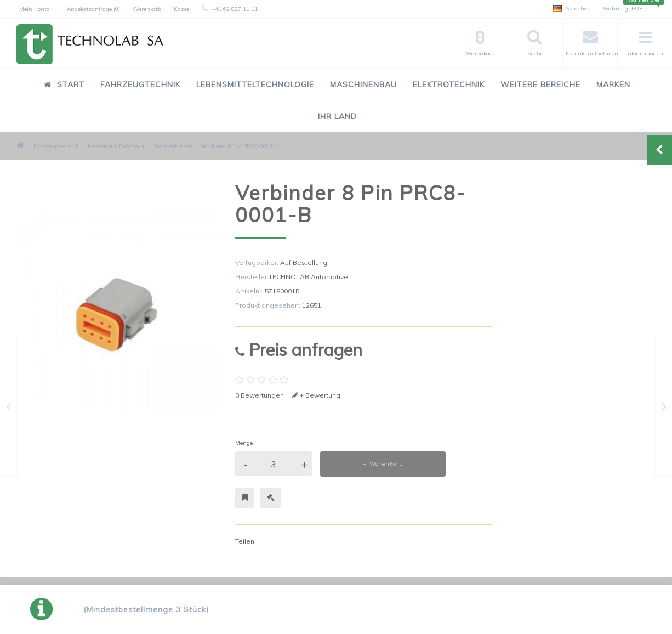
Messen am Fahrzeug (116, 146)
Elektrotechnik (449, 84)
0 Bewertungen (260, 395)
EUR (625, 9)
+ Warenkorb (383, 464)
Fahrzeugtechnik (140, 84)
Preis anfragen (299, 350)
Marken (613, 84)
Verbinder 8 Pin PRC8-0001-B (240, 146)
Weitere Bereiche (540, 84)
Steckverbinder (173, 146)
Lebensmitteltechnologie (255, 84)
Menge (244, 443)
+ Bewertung (316, 395)
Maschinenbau (363, 84)
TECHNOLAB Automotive (308, 277)
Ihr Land (337, 116)
